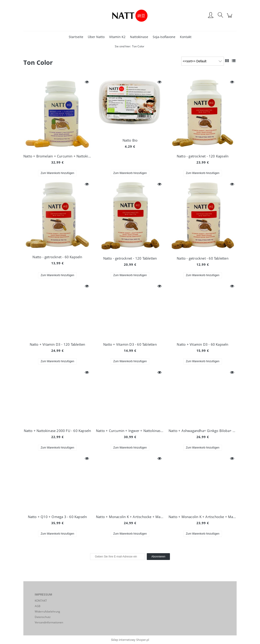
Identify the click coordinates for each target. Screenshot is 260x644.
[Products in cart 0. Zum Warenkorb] (230, 18)
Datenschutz (43, 617)
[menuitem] (76, 37)
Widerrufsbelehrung (47, 611)
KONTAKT (41, 601)
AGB (38, 606)
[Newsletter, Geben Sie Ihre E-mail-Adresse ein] (117, 557)
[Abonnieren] (158, 557)
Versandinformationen (49, 622)
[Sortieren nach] (203, 61)
